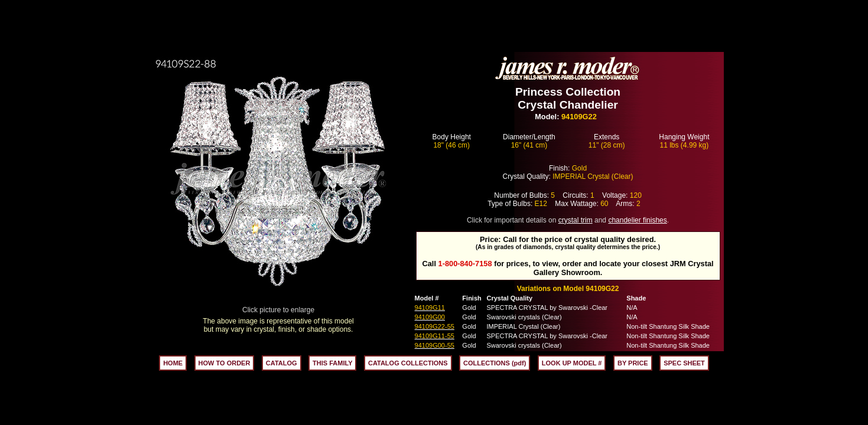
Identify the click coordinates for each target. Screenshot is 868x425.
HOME (173, 363)
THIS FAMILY (332, 363)
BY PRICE (633, 363)
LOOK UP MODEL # (572, 363)
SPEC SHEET (684, 363)
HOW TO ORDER (225, 363)
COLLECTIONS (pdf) (495, 363)
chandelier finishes (637, 220)
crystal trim (576, 220)
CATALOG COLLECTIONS (408, 363)
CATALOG (282, 363)
